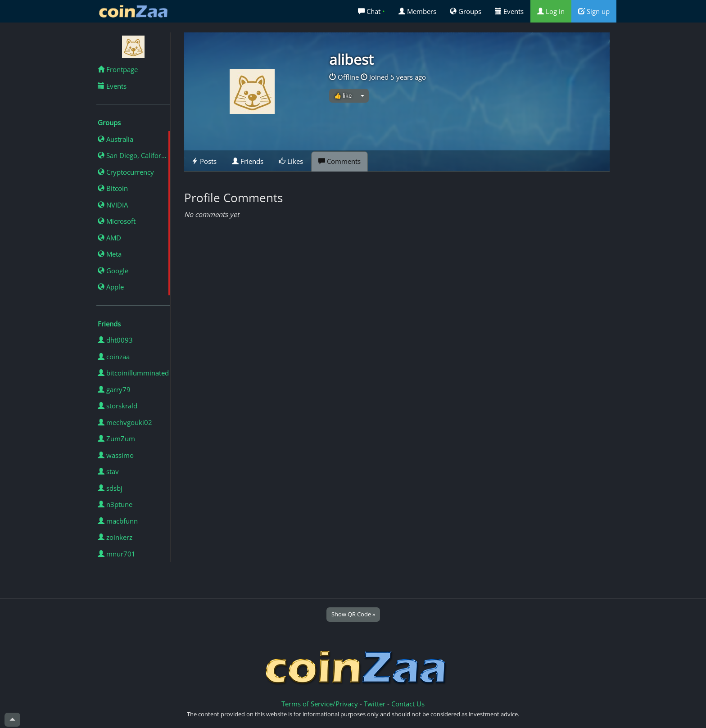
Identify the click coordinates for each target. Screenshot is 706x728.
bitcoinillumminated (133, 373)
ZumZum (116, 439)
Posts (204, 161)
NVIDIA (113, 205)
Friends (248, 161)
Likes (291, 161)
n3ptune (115, 504)
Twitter (375, 704)
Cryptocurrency (126, 172)
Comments (339, 161)
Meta (110, 254)
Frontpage (118, 69)
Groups (466, 11)
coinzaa (114, 357)
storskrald (118, 406)
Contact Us (408, 704)
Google (113, 271)
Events (509, 11)
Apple (111, 287)
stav (108, 471)
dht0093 (115, 340)
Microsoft (117, 221)
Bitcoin (113, 188)
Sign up (594, 11)
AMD (109, 238)
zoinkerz (115, 537)
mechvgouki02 (125, 422)
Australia (115, 139)
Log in (551, 11)
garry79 (114, 389)
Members (417, 11)
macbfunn (118, 521)
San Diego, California (134, 155)
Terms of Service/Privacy (320, 704)
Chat (371, 11)
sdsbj (110, 488)
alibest (351, 59)
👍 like (343, 95)
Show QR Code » (353, 614)
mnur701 (117, 554)
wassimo (116, 455)
